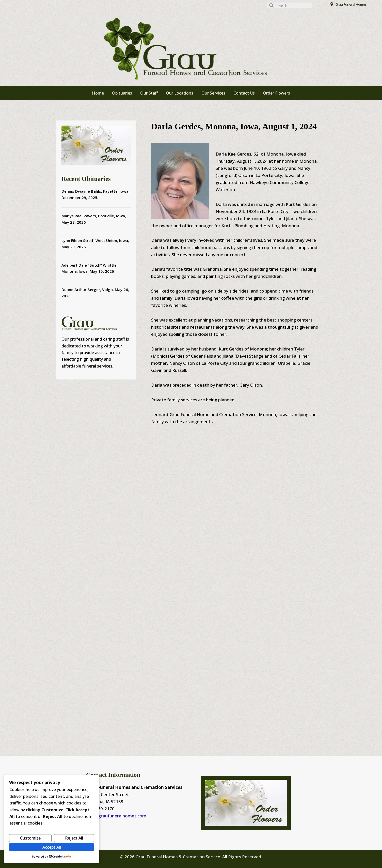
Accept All (52, 847)
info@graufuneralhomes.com (116, 816)
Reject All (74, 838)
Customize (30, 838)
